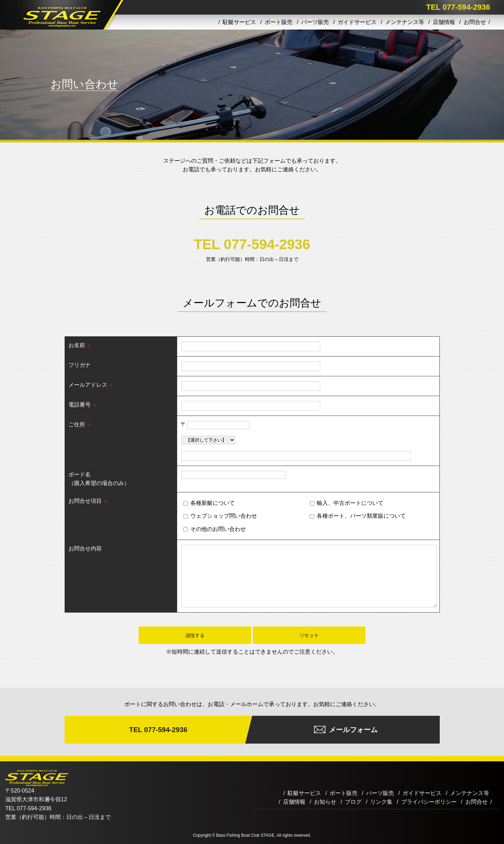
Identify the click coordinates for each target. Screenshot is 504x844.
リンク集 (381, 802)
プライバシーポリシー (429, 802)
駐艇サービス (239, 22)
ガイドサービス (357, 22)
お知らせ (325, 802)
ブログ (353, 802)
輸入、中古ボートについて (346, 503)
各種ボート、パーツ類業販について (358, 516)
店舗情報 (444, 22)
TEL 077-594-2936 (252, 244)
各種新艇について (209, 503)
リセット (309, 635)
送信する (195, 635)
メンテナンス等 (405, 22)
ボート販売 (279, 22)
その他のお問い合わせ (214, 529)
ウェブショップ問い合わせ (220, 516)
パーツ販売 (315, 22)
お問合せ (475, 22)
